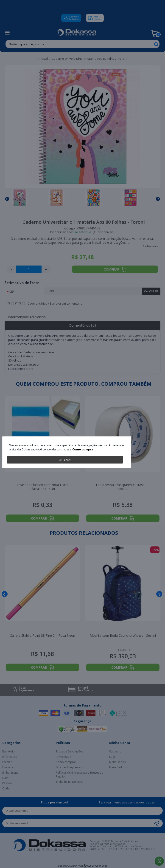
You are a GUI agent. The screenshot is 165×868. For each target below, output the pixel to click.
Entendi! (65, 460)
